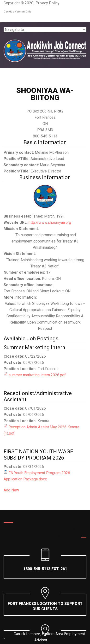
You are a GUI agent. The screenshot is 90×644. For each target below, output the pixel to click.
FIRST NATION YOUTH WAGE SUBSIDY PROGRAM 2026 (38, 455)
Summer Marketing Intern (34, 347)
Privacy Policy (48, 3)
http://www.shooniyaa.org (50, 222)
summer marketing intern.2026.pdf (37, 375)
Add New (11, 490)
